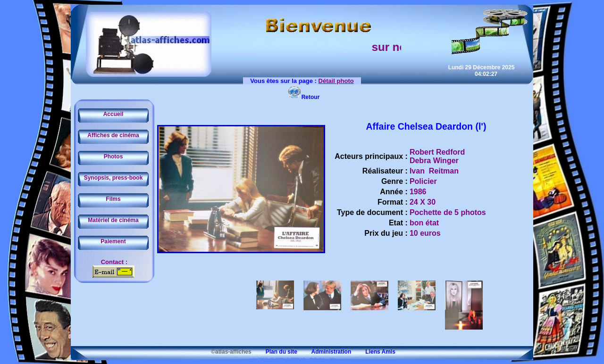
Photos (113, 157)
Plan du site (275, 352)
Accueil (113, 114)
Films (113, 199)
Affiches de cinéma (113, 135)
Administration (325, 352)
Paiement (113, 241)
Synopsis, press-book (113, 178)
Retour (304, 97)
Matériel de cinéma (113, 220)
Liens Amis (374, 352)
